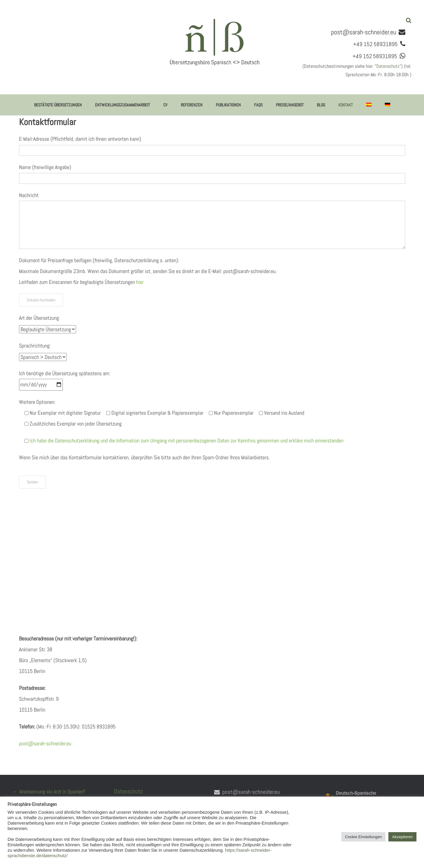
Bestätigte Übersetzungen (58, 105)
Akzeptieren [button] (402, 837)
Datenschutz (388, 66)
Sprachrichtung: (35, 346)
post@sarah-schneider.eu (364, 32)
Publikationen (228, 105)
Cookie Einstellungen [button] (363, 837)
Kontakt (346, 105)
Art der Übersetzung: (40, 318)
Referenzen (192, 105)
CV (165, 105)
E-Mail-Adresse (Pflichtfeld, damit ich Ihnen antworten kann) (80, 139)
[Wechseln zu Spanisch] (369, 105)
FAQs (258, 105)
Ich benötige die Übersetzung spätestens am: (65, 373)
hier (140, 282)
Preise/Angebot (290, 105)
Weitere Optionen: (37, 402)
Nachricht (29, 195)
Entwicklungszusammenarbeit (123, 105)
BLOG (321, 105)
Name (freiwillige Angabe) (45, 167)
